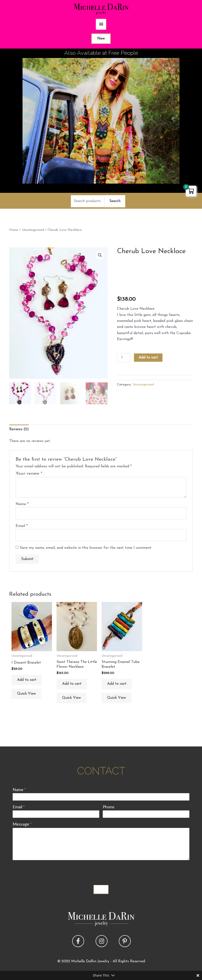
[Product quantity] (124, 358)
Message (22, 824)
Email (22, 526)
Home (14, 230)
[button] (100, 255)
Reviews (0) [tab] (19, 429)
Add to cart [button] (27, 680)
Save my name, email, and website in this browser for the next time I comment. (86, 548)
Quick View (26, 694)
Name (22, 504)
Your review (29, 474)
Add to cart (148, 358)
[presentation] (48, 871)
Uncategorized (33, 230)
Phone (109, 807)
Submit (101, 889)
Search (115, 201)
